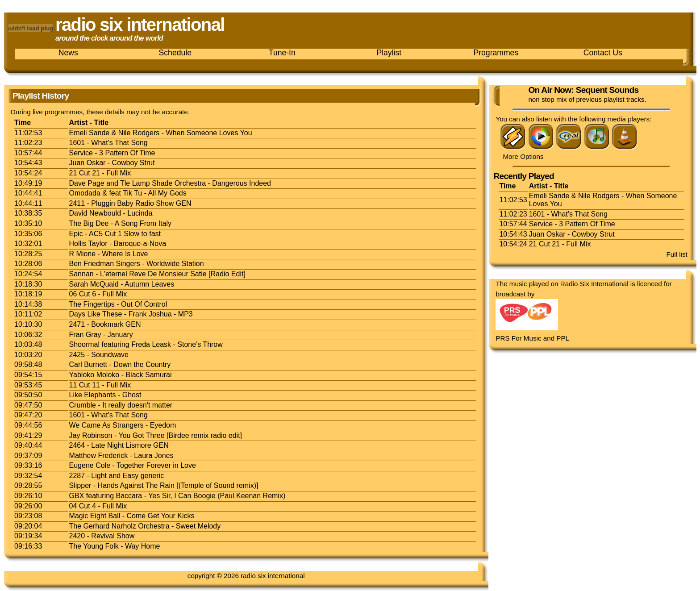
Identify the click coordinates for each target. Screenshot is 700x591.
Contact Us (603, 53)
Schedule (175, 53)
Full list (677, 254)
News (68, 53)
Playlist (389, 53)
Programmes (496, 53)
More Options (523, 156)
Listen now (511, 96)
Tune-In (282, 53)
